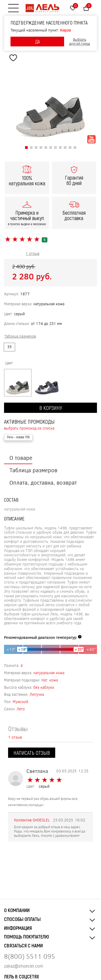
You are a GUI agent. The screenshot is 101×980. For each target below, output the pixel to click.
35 (9, 347)
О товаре (21, 458)
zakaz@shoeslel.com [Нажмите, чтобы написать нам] (24, 966)
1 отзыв (32, 253)
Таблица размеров (33, 470)
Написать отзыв (32, 753)
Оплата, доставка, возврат (43, 482)
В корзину (51, 408)
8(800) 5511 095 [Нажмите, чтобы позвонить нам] (29, 956)
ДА (37, 42)
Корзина (89, 6)
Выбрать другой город (80, 42)
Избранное (75, 6)
